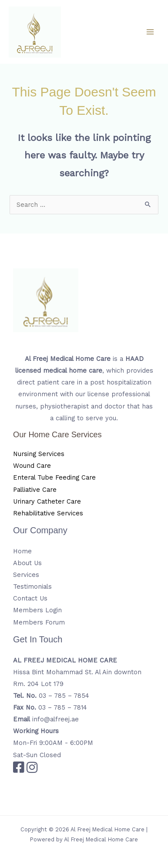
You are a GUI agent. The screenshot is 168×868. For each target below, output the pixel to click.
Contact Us (30, 598)
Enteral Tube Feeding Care (54, 477)
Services (26, 575)
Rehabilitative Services (48, 513)
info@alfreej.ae (55, 719)
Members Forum (39, 622)
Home (22, 551)
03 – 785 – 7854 (64, 696)
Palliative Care (35, 490)
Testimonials (32, 587)
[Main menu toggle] (150, 32)
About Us (27, 563)
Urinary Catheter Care (47, 501)
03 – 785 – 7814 (63, 707)
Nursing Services (39, 454)
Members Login (37, 610)
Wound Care (32, 466)
